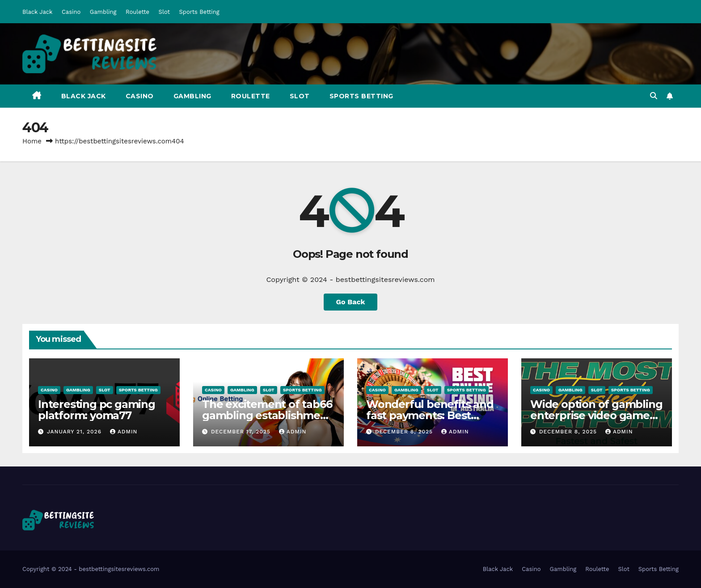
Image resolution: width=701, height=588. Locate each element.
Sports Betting (199, 12)
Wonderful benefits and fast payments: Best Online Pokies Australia (430, 415)
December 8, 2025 (405, 432)
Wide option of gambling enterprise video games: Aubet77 (596, 415)
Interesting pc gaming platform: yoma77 (97, 410)
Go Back (351, 302)
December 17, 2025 (242, 432)
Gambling (103, 12)
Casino (71, 12)
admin (124, 432)
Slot (164, 12)
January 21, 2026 (75, 432)
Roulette (137, 12)
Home (32, 141)
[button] (654, 96)
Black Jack (37, 12)
